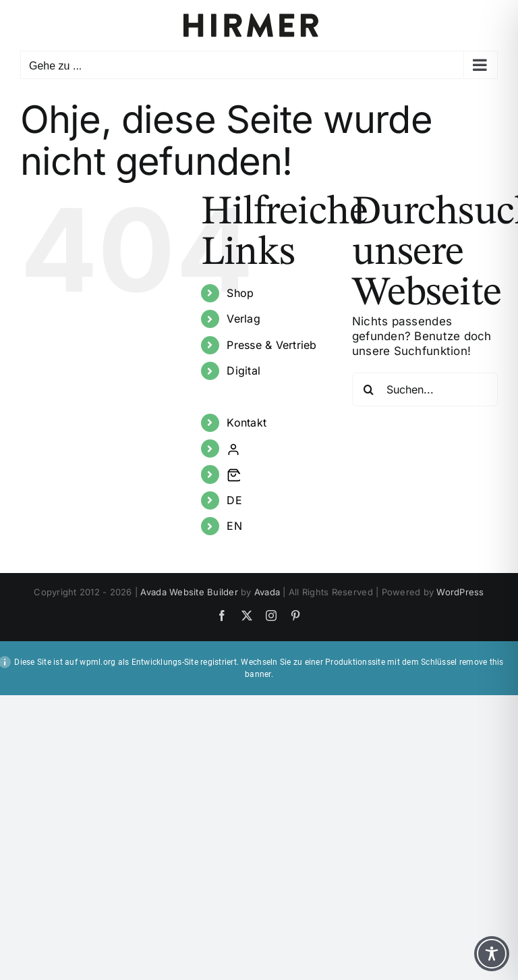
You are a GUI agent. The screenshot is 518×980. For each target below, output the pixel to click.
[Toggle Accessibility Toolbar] (492, 954)
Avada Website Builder (189, 592)
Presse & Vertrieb (271, 345)
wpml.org (97, 662)
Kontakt (247, 423)
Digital (243, 371)
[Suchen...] (425, 389)
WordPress (460, 592)
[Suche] (369, 389)
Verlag (243, 319)
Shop (240, 293)
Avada (267, 592)
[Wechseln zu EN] (279, 526)
